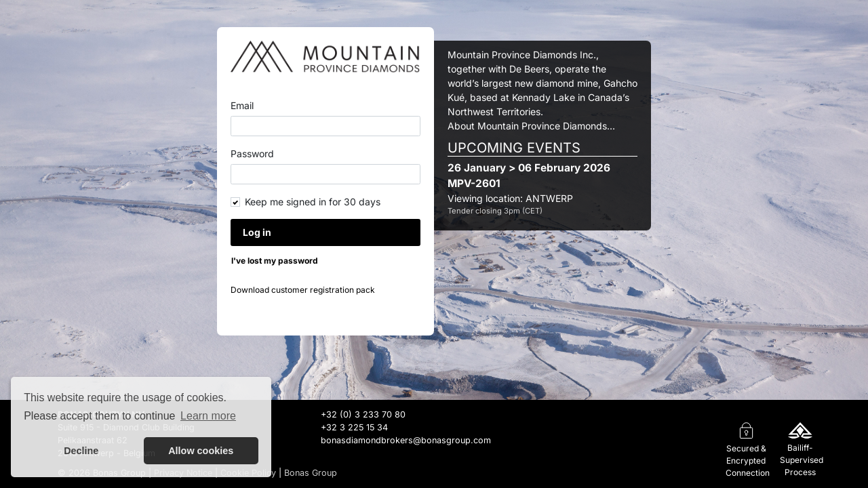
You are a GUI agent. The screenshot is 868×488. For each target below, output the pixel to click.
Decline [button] (81, 451)
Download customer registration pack (303, 290)
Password (252, 154)
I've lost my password (275, 261)
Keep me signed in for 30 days (313, 202)
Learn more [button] (208, 416)
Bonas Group (311, 473)
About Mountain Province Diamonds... (531, 126)
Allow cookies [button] (201, 451)
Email (242, 105)
